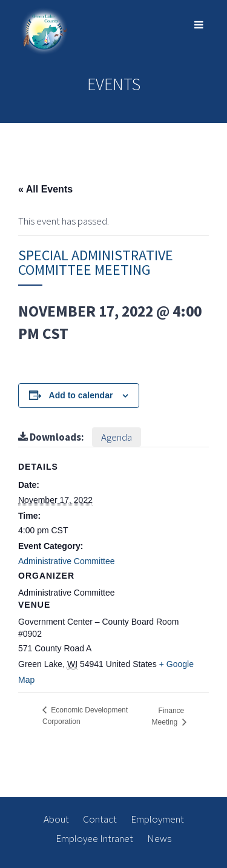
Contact (100, 819)
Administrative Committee (67, 561)
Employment (157, 819)
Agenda (117, 437)
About (56, 819)
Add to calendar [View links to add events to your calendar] (81, 395)
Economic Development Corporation (85, 716)
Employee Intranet (94, 838)
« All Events (45, 189)
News (159, 838)
